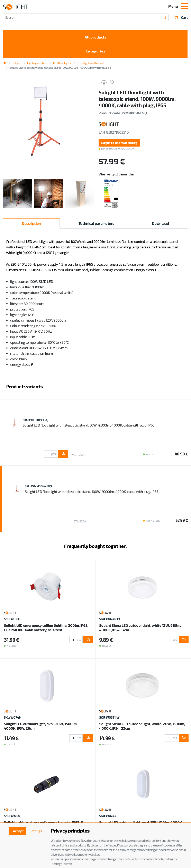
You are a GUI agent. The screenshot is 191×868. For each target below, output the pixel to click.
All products (95, 37)
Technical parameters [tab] (96, 223)
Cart (181, 17)
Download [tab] (160, 223)
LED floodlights (62, 63)
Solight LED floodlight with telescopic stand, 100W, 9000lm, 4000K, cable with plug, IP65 (60, 68)
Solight (17, 63)
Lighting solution (37, 63)
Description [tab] (31, 223)
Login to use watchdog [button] (119, 143)
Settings (36, 831)
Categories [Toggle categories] (95, 51)
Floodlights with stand (91, 63)
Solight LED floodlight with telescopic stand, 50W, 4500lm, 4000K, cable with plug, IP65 (89, 425)
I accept (18, 831)
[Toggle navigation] (184, 7)
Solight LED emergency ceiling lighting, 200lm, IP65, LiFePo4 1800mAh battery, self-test (46, 628)
